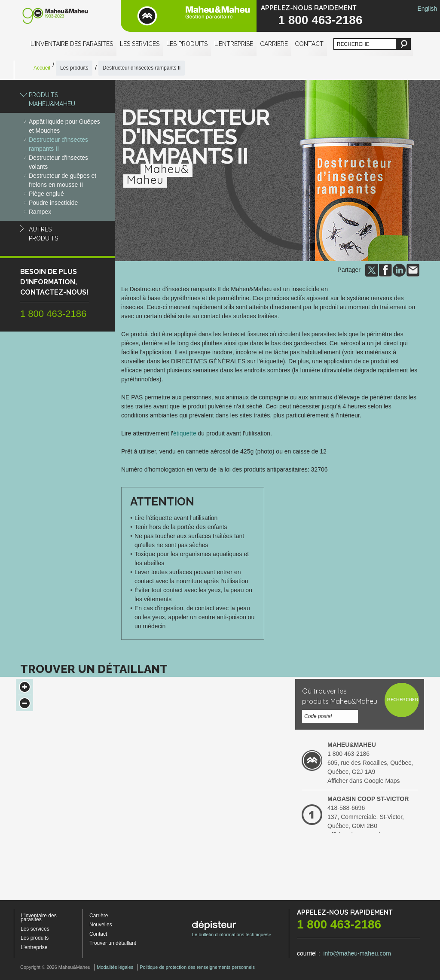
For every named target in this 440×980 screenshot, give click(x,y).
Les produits (187, 44)
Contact (309, 44)
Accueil (42, 68)
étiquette (185, 433)
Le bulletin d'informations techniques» (232, 929)
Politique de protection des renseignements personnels (197, 967)
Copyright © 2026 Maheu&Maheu (55, 967)
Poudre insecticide (53, 203)
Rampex (40, 212)
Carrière (274, 44)
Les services (140, 44)
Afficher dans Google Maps (364, 781)
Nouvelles (101, 925)
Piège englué (46, 194)
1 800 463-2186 (320, 20)
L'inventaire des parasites (72, 44)
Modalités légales (115, 967)
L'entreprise (234, 44)
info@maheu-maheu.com (357, 953)
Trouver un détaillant (113, 943)
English (427, 9)
